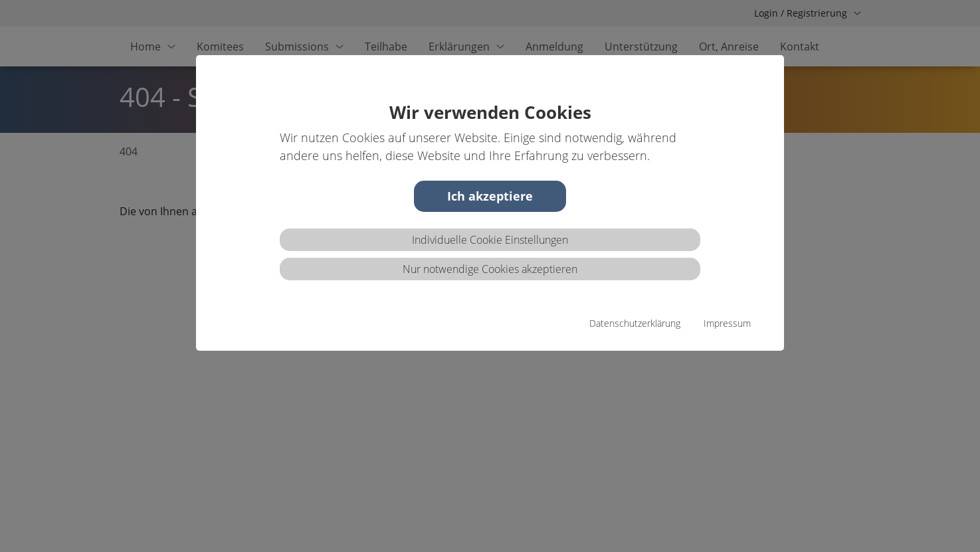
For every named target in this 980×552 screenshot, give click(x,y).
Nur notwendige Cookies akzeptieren (490, 269)
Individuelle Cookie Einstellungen (490, 240)
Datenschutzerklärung (635, 323)
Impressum (727, 323)
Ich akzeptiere (490, 196)
